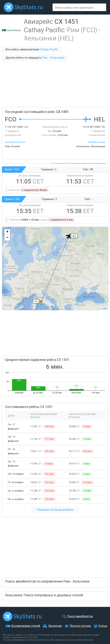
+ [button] (7, 232)
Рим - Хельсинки (53, 58)
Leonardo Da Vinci (15, 142)
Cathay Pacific (49, 49)
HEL (74, 236)
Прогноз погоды (80, 626)
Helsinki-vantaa (97, 142)
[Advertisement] (55, 84)
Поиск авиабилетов (80, 616)
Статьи (103, 626)
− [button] (7, 238)
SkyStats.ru (29, 7)
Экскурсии (55, 626)
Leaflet (104, 308)
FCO (36, 302)
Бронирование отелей (26, 626)
